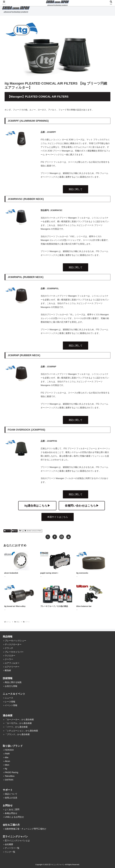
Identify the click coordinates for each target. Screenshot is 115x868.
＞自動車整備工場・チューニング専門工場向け (25, 829)
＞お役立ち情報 (10, 686)
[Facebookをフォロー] (55, 537)
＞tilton (6, 765)
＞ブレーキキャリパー (13, 652)
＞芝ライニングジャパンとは (16, 841)
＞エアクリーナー (11, 667)
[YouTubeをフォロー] (68, 537)
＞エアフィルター (11, 663)
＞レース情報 (9, 702)
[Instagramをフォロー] (62, 537)
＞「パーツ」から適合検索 (15, 727)
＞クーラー (8, 659)
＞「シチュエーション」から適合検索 (20, 731)
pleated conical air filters (33, 531)
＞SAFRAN (8, 780)
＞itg (5, 769)
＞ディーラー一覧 (11, 848)
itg (21, 531)
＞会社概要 (8, 844)
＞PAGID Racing (10, 772)
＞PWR (6, 754)
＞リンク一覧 (9, 852)
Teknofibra (10, 776)
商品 (15, 531)
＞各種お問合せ (10, 813)
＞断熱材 (7, 670)
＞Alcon (6, 761)
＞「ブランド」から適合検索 (16, 734)
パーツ (7, 531)
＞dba (6, 757)
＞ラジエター (9, 656)
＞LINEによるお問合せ (13, 817)
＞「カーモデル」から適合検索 (17, 723)
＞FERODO (8, 750)
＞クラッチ (8, 648)
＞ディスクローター (12, 644)
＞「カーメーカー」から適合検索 (18, 720)
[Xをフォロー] (48, 537)
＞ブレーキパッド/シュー (14, 641)
